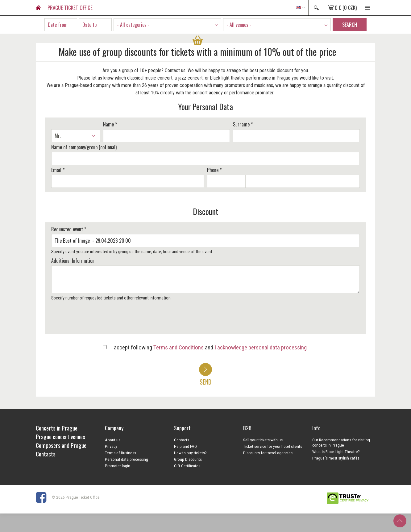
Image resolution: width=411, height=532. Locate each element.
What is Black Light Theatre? (336, 452)
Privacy (111, 446)
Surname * (243, 124)
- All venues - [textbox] (239, 25)
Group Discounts (188, 459)
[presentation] (97, 320)
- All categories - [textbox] (133, 25)
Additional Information (73, 261)
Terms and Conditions (179, 347)
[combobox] (167, 25)
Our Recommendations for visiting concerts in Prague (341, 442)
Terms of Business (120, 453)
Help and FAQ (185, 446)
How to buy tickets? (190, 453)
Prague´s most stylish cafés (336, 458)
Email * (58, 170)
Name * (110, 124)
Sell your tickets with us (263, 440)
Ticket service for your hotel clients (273, 446)
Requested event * (69, 229)
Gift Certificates (187, 466)
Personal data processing (127, 459)
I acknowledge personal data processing (261, 347)
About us (113, 440)
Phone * (214, 170)
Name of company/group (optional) (84, 147)
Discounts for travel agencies (268, 453)
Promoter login (118, 466)
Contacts (182, 440)
